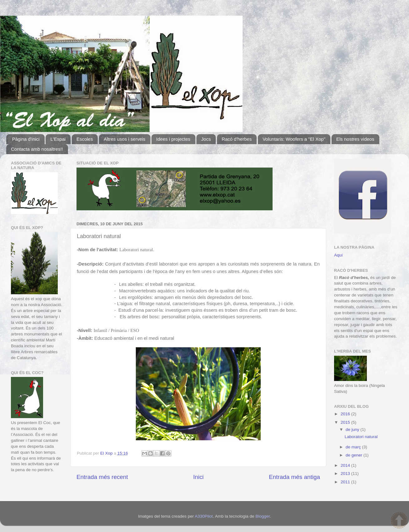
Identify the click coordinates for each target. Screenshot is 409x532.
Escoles (85, 139)
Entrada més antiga (294, 477)
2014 (346, 465)
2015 (346, 422)
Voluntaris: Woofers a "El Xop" (294, 139)
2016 (346, 414)
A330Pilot (204, 516)
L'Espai (58, 139)
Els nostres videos (355, 139)
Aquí (338, 255)
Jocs (206, 139)
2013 (346, 473)
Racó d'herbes (237, 139)
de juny (353, 430)
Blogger (263, 516)
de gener (355, 455)
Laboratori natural (361, 437)
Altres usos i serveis (124, 139)
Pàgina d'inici (26, 139)
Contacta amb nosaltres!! (37, 149)
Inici (199, 477)
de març (354, 447)
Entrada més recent (102, 477)
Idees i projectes (173, 139)
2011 (346, 482)
